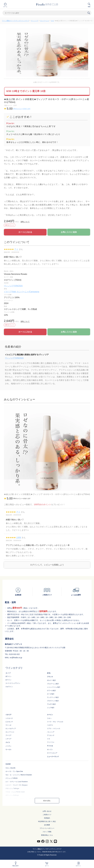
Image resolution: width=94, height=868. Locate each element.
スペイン (50, 715)
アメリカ (50, 746)
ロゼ (52, 21)
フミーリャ (51, 742)
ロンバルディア (11, 729)
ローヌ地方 (51, 694)
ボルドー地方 (51, 680)
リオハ (49, 718)
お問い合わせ (47, 811)
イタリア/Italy (10, 292)
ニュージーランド (53, 757)
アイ (16, 249)
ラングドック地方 (53, 697)
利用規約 (47, 818)
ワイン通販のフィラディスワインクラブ (15, 21)
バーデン (8, 746)
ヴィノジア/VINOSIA (13, 286)
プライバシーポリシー (47, 828)
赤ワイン (8, 676)
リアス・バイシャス (54, 729)
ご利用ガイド (47, 815)
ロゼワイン (9, 687)
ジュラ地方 (51, 708)
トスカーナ (9, 718)
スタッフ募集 (47, 832)
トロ (48, 739)
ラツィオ (8, 725)
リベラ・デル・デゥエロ (55, 722)
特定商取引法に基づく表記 (47, 821)
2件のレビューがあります (22, 109)
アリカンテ (51, 735)
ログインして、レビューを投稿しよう (47, 565)
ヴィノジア (35, 21)
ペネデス (50, 725)
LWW (19, 538)
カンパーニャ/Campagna (28, 292)
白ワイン (8, 680)
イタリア (8, 715)
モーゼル (8, 749)
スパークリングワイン (13, 683)
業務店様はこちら (47, 835)
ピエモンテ (9, 722)
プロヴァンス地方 (53, 701)
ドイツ (8, 742)
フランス (50, 677)
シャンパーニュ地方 (54, 687)
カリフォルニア (52, 753)
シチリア (8, 739)
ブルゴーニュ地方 (53, 684)
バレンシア (51, 732)
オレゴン (50, 749)
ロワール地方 (51, 691)
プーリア (8, 735)
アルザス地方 (51, 704)
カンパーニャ (45, 21)
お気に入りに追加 (69, 232)
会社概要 (47, 825)
